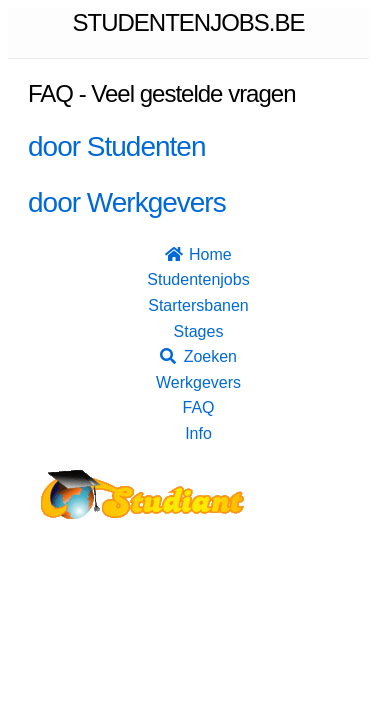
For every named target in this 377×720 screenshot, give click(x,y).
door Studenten (117, 146)
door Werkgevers (127, 202)
